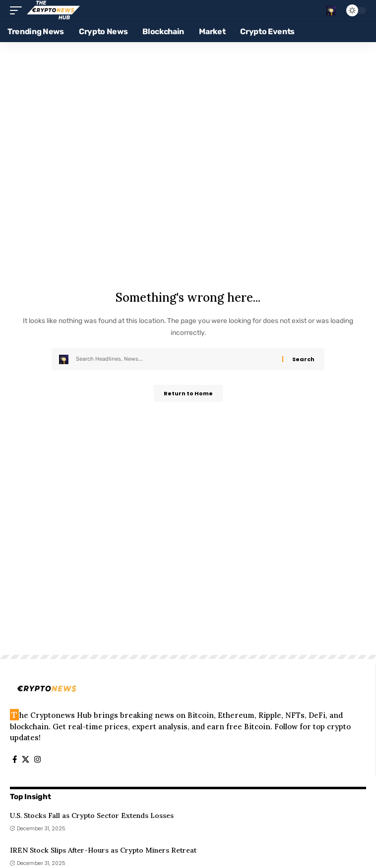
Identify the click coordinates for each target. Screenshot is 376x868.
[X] (26, 759)
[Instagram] (37, 759)
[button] (18, 10)
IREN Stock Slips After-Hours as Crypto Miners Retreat (103, 850)
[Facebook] (15, 759)
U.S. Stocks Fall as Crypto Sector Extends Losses (92, 815)
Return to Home (188, 393)
